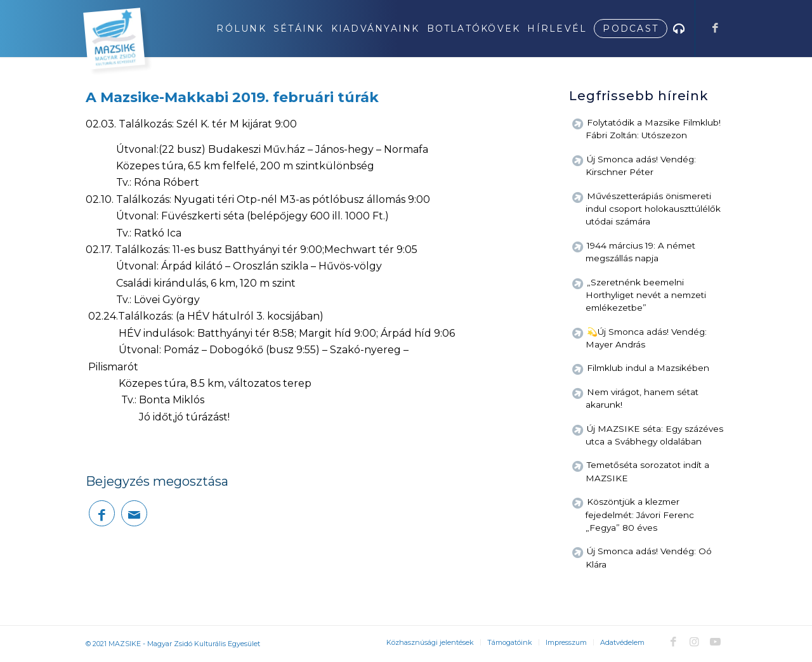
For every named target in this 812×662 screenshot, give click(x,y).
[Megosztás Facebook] (102, 513)
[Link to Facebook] (715, 28)
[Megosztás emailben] (134, 513)
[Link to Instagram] (694, 642)
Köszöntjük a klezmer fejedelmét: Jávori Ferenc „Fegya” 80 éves (640, 515)
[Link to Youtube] (715, 642)
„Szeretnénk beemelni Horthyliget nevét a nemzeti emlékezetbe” (646, 295)
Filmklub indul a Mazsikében (648, 368)
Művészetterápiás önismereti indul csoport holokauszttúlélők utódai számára (653, 209)
